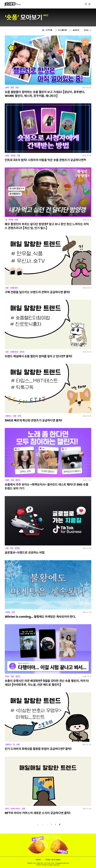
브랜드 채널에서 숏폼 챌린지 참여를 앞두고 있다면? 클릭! (38, 356)
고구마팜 (49, 30)
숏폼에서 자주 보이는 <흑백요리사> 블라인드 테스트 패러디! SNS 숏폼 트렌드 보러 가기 (47, 486)
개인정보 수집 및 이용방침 (53, 860)
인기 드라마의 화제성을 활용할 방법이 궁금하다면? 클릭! (38, 749)
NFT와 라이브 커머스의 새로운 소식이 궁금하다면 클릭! (38, 813)
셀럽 (12, 88)
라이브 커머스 (15, 809)
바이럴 (13, 156)
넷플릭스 (8, 416)
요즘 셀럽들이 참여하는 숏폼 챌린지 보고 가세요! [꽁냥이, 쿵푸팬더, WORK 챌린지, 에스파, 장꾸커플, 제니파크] (45, 94)
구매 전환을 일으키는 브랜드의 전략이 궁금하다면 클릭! (37, 292)
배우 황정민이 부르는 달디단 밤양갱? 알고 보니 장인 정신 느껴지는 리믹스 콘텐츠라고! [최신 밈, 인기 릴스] (47, 226)
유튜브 (22, 352)
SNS (7, 88)
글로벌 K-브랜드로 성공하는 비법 (25, 553)
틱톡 (19, 416)
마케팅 (8, 612)
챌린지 (18, 480)
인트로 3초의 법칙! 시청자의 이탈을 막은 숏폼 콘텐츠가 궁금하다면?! (45, 160)
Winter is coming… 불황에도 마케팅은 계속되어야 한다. (40, 617)
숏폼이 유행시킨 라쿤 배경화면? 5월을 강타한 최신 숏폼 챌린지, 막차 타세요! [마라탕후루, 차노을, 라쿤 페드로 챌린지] (47, 683)
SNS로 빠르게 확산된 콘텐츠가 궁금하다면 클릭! (33, 420)
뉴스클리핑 (62, 30)
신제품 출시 (14, 288)
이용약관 (38, 860)
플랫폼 (17, 548)
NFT (7, 809)
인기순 (88, 30)
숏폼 (17, 88)
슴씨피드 (76, 30)
